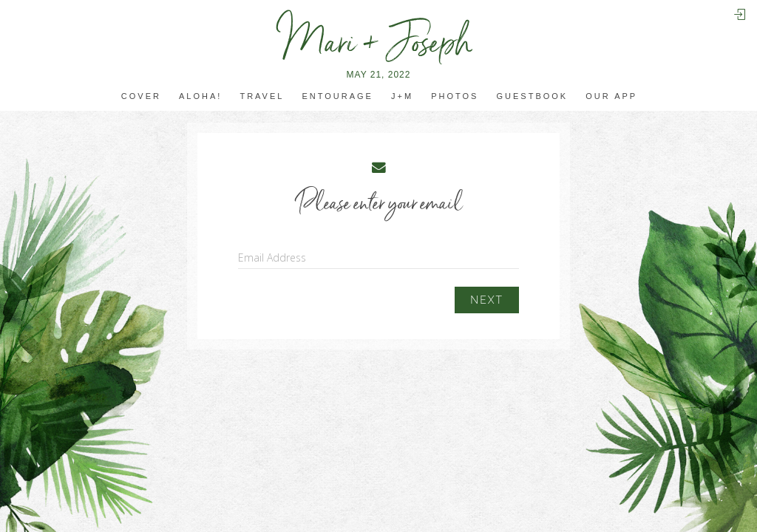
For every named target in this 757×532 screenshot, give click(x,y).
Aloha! (200, 96)
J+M (402, 96)
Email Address (272, 258)
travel (262, 96)
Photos (455, 96)
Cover (141, 96)
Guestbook (533, 96)
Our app (611, 96)
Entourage (337, 96)
